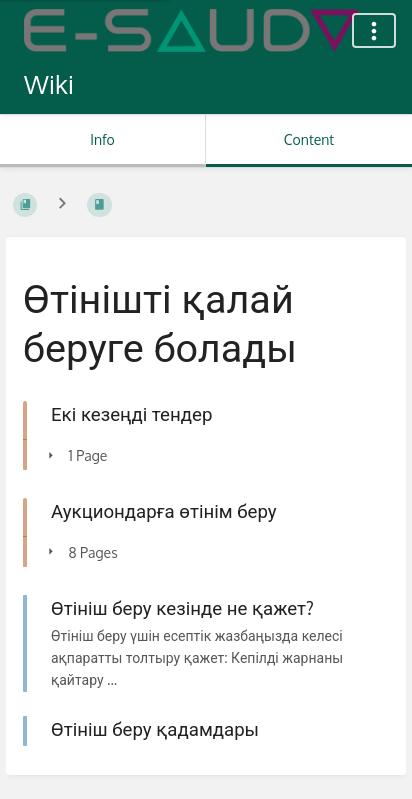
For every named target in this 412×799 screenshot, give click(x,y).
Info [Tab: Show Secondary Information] (102, 139)
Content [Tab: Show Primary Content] (309, 139)
